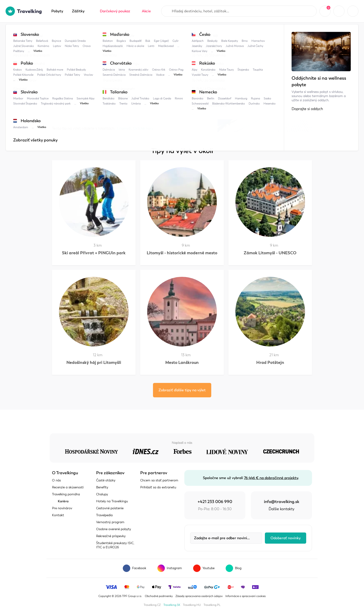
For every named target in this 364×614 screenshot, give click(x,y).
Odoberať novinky (286, 538)
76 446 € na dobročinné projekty (271, 478)
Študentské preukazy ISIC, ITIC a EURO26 (115, 545)
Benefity (102, 487)
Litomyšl (119, 32)
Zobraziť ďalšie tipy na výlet (182, 390)
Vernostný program (110, 522)
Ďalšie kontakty (281, 509)
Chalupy (102, 494)
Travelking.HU (192, 605)
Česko (98, 32)
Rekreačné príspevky (111, 536)
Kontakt (58, 515)
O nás (56, 480)
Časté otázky (106, 480)
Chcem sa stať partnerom (159, 480)
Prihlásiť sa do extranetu (158, 487)
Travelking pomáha (66, 494)
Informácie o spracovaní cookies (245, 596)
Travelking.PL (212, 605)
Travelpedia (75, 32)
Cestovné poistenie (110, 508)
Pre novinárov (62, 508)
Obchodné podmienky (159, 596)
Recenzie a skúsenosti (68, 487)
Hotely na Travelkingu (112, 501)
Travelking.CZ (152, 605)
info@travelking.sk (282, 502)
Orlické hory (143, 128)
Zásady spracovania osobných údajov (199, 596)
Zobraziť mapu (64, 112)
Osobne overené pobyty (114, 529)
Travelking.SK (172, 605)
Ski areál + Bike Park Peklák (156, 32)
